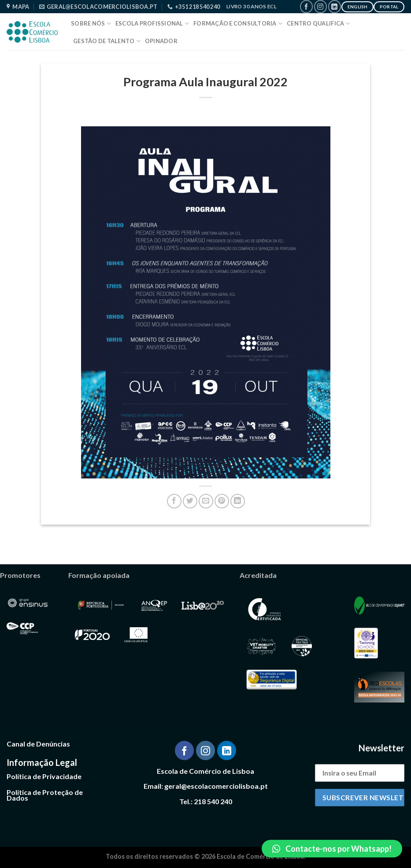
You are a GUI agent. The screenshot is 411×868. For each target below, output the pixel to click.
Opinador (161, 41)
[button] (332, 849)
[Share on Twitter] (190, 501)
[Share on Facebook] (174, 501)
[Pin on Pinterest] (222, 501)
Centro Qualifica (318, 24)
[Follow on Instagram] (320, 6)
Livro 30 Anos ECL (252, 6)
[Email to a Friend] (206, 501)
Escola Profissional (152, 24)
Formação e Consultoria (238, 24)
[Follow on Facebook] (306, 6)
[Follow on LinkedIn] (335, 6)
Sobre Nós (91, 24)
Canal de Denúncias (38, 744)
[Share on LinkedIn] (238, 501)
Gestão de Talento (107, 41)
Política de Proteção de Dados (45, 795)
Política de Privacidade (44, 776)
